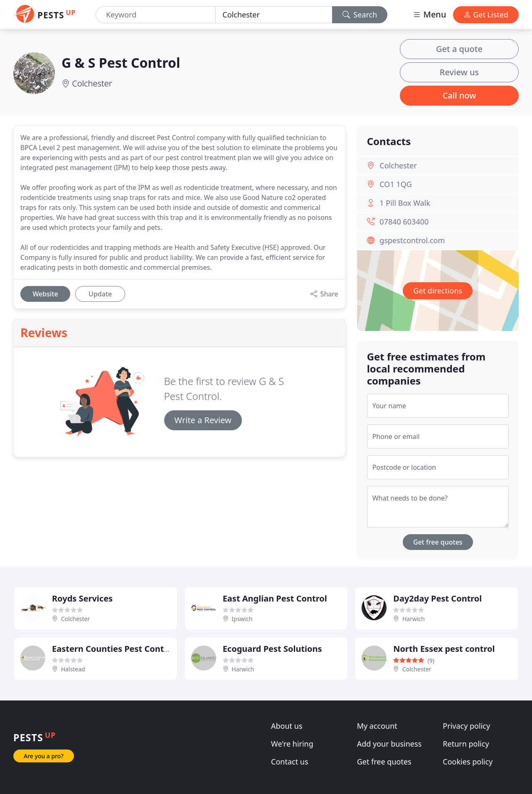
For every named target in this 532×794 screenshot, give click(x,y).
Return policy (466, 744)
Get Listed (486, 15)
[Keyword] (156, 15)
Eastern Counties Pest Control (113, 649)
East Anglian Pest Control (275, 598)
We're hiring (292, 744)
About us (287, 726)
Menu (429, 14)
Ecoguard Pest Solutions (272, 649)
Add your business (389, 744)
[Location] (274, 15)
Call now (459, 95)
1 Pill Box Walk (405, 203)
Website (45, 294)
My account (377, 726)
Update (100, 294)
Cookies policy (468, 762)
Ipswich (242, 619)
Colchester (92, 83)
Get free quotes (438, 542)
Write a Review (203, 420)
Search (360, 15)
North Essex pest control (444, 649)
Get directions (438, 291)
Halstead (73, 669)
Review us (459, 72)
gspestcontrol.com (412, 240)
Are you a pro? (44, 756)
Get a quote (459, 49)
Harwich (414, 619)
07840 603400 (404, 222)
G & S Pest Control (121, 63)
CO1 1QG (396, 184)
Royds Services (82, 598)
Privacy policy (466, 726)
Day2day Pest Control (437, 598)
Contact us (290, 762)
